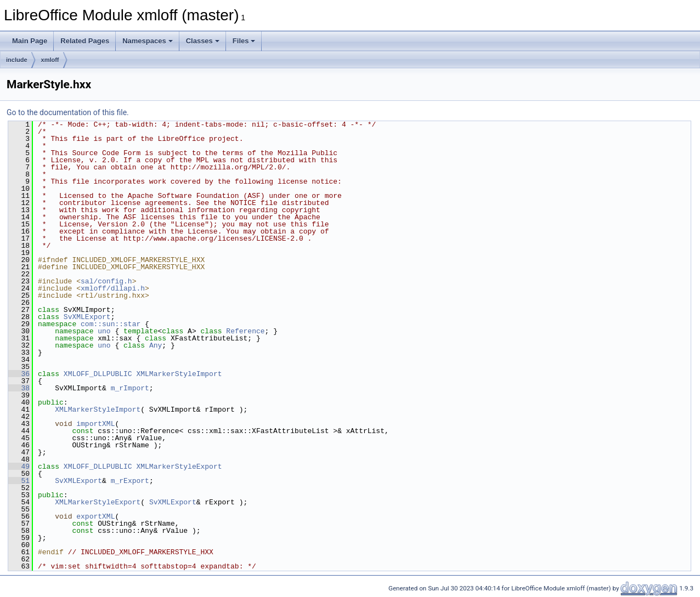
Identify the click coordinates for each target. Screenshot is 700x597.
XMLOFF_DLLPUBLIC (98, 374)
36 (19, 374)
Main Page (30, 41)
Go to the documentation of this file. (68, 112)
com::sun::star (111, 324)
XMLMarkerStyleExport (179, 467)
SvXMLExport (87, 317)
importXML (95, 424)
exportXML (95, 516)
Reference (245, 331)
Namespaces (148, 41)
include (17, 60)
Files (244, 41)
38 (19, 388)
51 (19, 481)
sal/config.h (106, 281)
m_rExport (130, 481)
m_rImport (130, 388)
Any (156, 345)
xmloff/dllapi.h (113, 288)
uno (104, 331)
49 (19, 467)
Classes (203, 41)
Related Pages (85, 41)
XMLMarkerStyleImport (179, 374)
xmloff (50, 60)
